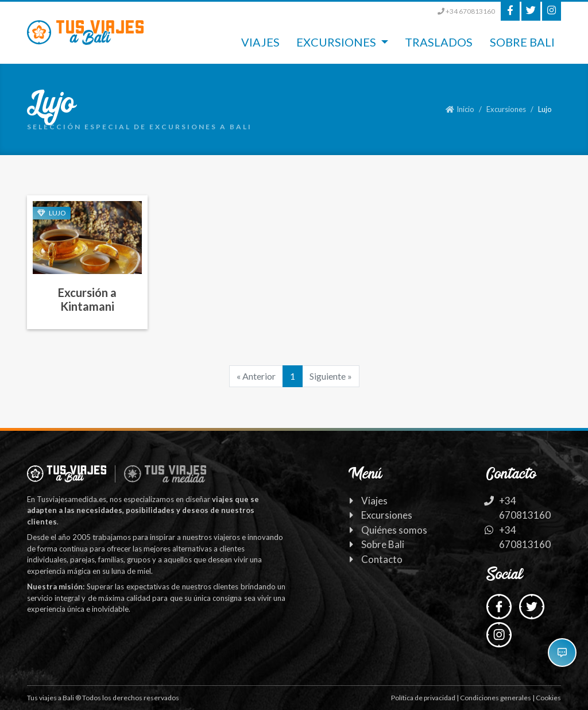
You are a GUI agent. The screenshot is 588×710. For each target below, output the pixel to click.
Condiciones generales (496, 698)
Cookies (548, 698)
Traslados (439, 42)
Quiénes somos (394, 530)
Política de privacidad (423, 698)
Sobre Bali (522, 42)
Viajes (260, 42)
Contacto (382, 559)
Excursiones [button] (337, 42)
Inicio (460, 109)
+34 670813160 (466, 11)
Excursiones (506, 109)
